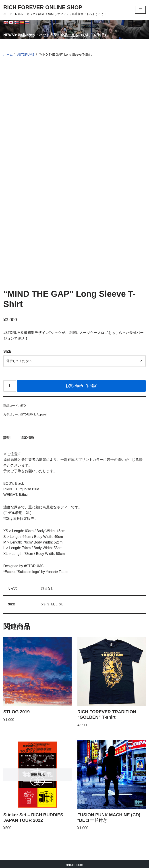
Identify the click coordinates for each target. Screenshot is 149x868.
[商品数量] (10, 383)
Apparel (42, 412)
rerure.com (74, 863)
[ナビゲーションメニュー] (140, 10)
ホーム (8, 55)
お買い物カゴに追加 (81, 383)
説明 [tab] (7, 435)
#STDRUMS (26, 55)
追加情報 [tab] (27, 435)
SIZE (7, 348)
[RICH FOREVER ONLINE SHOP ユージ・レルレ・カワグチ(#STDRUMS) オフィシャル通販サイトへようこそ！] (55, 10)
